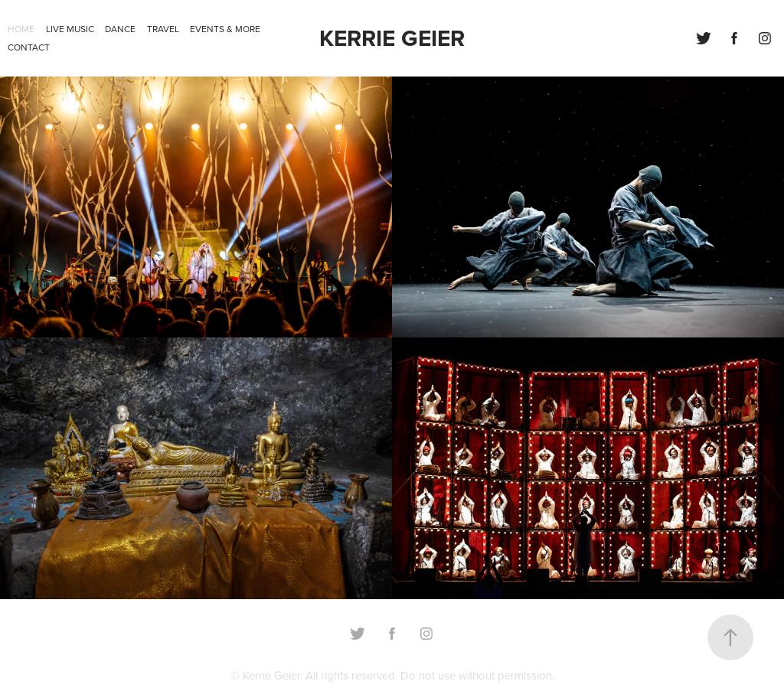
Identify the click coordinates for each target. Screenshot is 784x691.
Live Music (70, 29)
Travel (163, 29)
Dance (120, 29)
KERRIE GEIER (392, 38)
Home (21, 29)
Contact (29, 47)
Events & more (225, 29)
